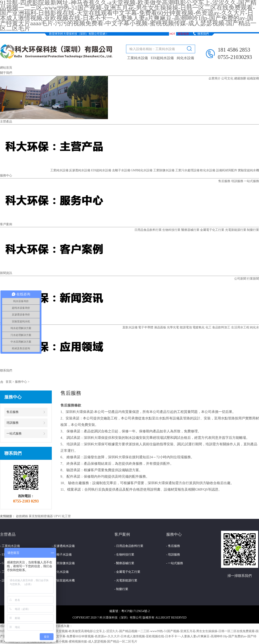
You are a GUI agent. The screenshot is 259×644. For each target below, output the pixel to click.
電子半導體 (146, 327)
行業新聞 (253, 279)
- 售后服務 (173, 546)
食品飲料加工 (221, 327)
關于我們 (6, 73)
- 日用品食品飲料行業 (129, 546)
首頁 (9, 382)
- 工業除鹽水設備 (63, 563)
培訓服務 (237, 181)
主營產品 (6, 122)
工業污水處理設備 (187, 170)
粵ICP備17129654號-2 (135, 611)
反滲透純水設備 (80, 170)
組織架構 (253, 78)
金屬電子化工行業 (212, 230)
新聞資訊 (6, 273)
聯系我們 (203, 34)
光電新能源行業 (236, 230)
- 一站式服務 (175, 563)
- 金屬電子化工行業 (127, 572)
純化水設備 (185, 58)
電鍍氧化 (199, 327)
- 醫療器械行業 (124, 563)
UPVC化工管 (62, 516)
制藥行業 (253, 230)
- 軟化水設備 (60, 572)
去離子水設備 (121, 170)
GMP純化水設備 (142, 170)
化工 (208, 327)
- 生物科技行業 (124, 555)
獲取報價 (183, 34)
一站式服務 (251, 181)
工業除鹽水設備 (164, 170)
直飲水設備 (130, 327)
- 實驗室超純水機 (63, 580)
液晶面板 (160, 327)
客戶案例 (6, 224)
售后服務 (224, 181)
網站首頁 (6, 68)
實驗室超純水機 (248, 170)
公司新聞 (240, 279)
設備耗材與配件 (227, 170)
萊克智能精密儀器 (41, 516)
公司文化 (227, 78)
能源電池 (186, 327)
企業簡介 (215, 78)
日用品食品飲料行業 (148, 230)
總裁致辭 (240, 78)
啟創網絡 (22, 516)
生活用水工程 (240, 327)
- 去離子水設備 (62, 555)
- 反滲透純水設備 (63, 546)
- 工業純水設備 (10, 546)
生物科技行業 (171, 230)
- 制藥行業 (121, 589)
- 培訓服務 (173, 555)
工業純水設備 (137, 58)
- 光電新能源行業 (126, 580)
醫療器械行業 (190, 230)
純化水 (254, 327)
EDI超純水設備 (162, 58)
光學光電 (173, 327)
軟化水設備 (208, 170)
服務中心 (6, 176)
